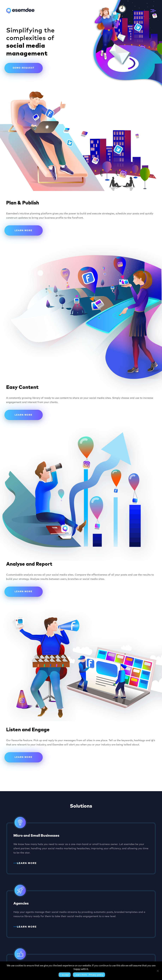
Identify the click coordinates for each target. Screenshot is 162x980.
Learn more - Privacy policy (89, 975)
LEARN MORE (27, 863)
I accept (65, 975)
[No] (158, 971)
